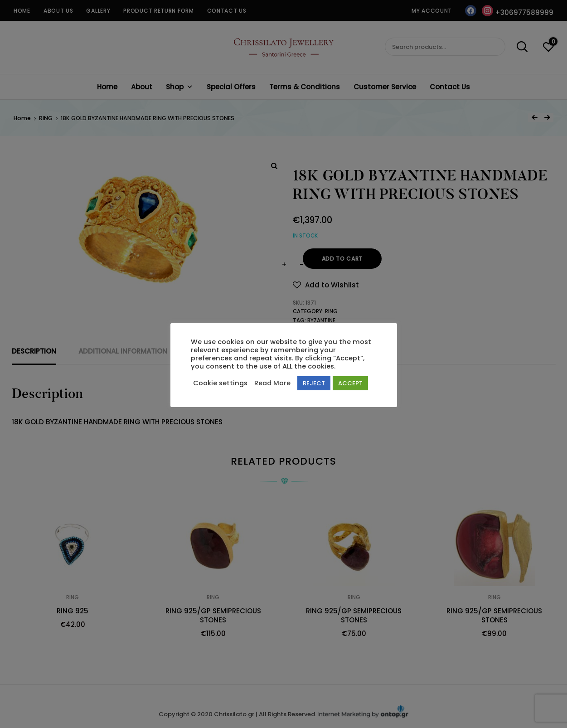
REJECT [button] (314, 383)
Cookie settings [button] (220, 383)
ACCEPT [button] (350, 383)
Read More (272, 383)
